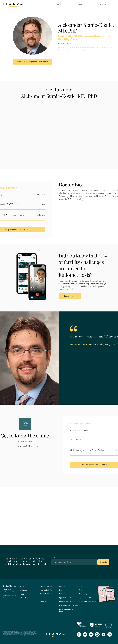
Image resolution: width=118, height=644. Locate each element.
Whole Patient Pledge (95, 450)
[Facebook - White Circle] (85, 634)
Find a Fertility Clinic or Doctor (66, 610)
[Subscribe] (103, 562)
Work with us (24, 598)
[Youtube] (103, 634)
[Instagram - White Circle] (97, 634)
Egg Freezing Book (65, 598)
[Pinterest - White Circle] (110, 634)
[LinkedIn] (79, 634)
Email (53, 557)
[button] (43, 601)
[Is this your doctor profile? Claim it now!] (32, 62)
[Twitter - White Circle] (91, 634)
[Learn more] (70, 296)
